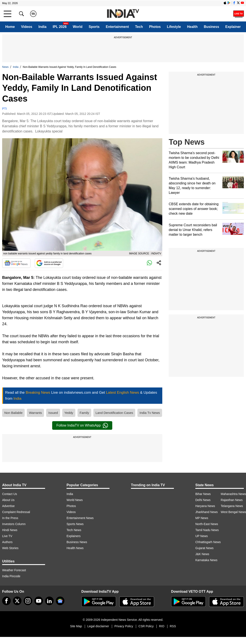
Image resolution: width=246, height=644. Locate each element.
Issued (53, 413)
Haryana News (205, 506)
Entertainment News (80, 518)
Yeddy (69, 413)
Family (84, 413)
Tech (139, 27)
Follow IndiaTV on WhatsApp (82, 425)
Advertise (8, 506)
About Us (8, 500)
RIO (162, 626)
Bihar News (203, 494)
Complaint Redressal (16, 512)
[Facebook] (6, 601)
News (5, 67)
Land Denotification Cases (114, 413)
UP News (202, 536)
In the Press (10, 518)
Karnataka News (206, 560)
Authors (7, 542)
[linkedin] (49, 601)
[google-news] (60, 601)
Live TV (7, 536)
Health (192, 27)
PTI (5, 109)
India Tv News (150, 413)
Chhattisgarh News (208, 542)
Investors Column (14, 524)
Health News (75, 548)
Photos (155, 27)
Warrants (35, 413)
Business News (77, 542)
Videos (27, 27)
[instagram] (28, 601)
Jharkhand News (207, 512)
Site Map (76, 626)
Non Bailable (13, 413)
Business (211, 27)
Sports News (75, 524)
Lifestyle (174, 27)
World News (75, 500)
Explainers (74, 536)
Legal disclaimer (98, 626)
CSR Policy (146, 626)
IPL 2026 (60, 27)
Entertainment (117, 27)
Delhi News (203, 500)
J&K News (202, 554)
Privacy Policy (124, 626)
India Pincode (11, 576)
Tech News (74, 530)
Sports (94, 27)
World (78, 27)
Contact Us (10, 494)
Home (10, 27)
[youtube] (39, 601)
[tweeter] (17, 601)
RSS (173, 626)
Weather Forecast (14, 570)
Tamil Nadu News (207, 530)
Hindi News (10, 530)
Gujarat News (204, 548)
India (42, 27)
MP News (202, 518)
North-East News (207, 524)
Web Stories (10, 548)
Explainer (233, 27)
